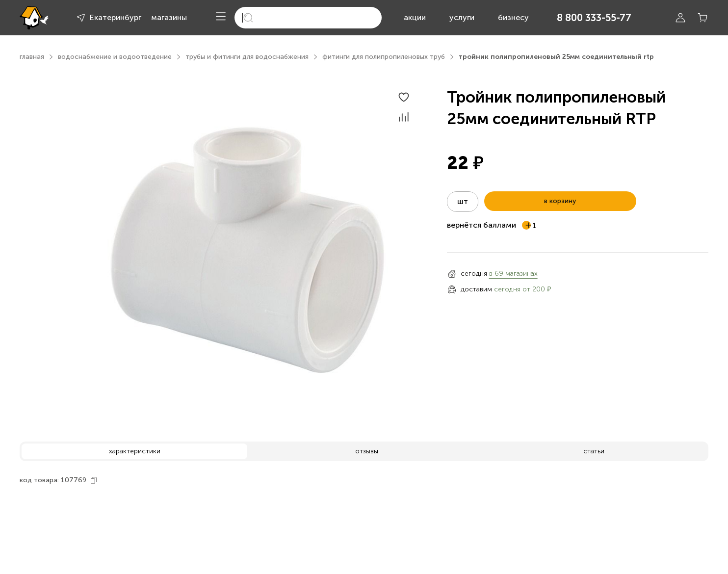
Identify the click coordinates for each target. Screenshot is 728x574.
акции (415, 17)
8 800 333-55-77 (594, 18)
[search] (308, 18)
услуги (462, 17)
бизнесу (513, 17)
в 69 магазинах (513, 274)
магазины (169, 17)
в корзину (560, 201)
